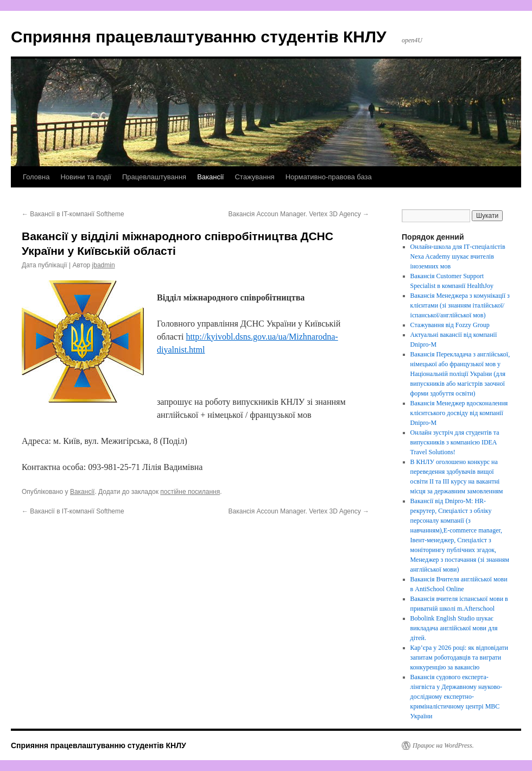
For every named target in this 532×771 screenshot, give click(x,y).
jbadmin (104, 265)
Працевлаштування (154, 177)
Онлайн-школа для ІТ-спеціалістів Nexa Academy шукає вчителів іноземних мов (458, 256)
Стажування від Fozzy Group (450, 325)
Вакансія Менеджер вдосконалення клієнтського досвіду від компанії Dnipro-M (459, 413)
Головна (36, 177)
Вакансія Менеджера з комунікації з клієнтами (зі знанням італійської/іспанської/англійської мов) (460, 305)
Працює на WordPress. (443, 745)
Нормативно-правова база (329, 177)
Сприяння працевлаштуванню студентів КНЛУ (199, 37)
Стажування (254, 177)
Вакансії (210, 177)
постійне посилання (190, 492)
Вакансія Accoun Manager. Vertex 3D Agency (299, 214)
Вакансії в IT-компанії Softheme (73, 214)
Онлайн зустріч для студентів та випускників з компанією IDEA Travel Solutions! (455, 442)
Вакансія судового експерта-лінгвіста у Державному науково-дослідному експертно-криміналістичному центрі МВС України (456, 697)
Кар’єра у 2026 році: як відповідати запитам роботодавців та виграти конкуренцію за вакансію (459, 657)
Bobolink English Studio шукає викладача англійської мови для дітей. (454, 628)
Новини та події (86, 177)
